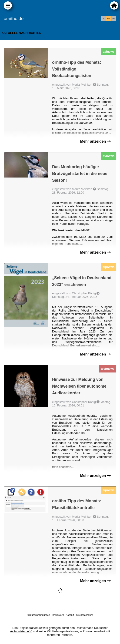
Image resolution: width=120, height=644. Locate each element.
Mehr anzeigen (95, 141)
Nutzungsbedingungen (38, 615)
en (114, 19)
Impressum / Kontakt (63, 615)
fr (103, 19)
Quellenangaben (85, 615)
